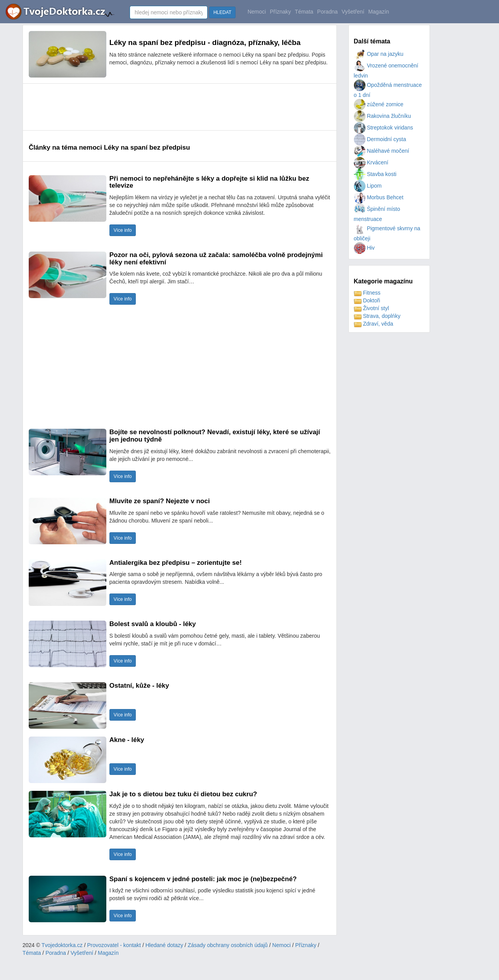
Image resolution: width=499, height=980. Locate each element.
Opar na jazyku (379, 54)
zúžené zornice (379, 104)
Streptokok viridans (384, 128)
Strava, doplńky (377, 316)
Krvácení (371, 162)
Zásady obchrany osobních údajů (228, 945)
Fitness (367, 293)
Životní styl (372, 308)
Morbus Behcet (379, 197)
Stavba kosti (375, 174)
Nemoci (257, 12)
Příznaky (280, 12)
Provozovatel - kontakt (114, 945)
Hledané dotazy (164, 945)
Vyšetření (353, 12)
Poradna (327, 12)
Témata (304, 12)
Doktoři (367, 300)
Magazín (379, 12)
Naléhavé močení (382, 151)
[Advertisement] (170, 107)
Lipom (368, 186)
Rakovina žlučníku (383, 116)
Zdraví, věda (374, 324)
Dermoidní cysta (380, 139)
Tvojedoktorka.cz (62, 945)
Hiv (364, 248)
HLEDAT (222, 12)
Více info (123, 230)
